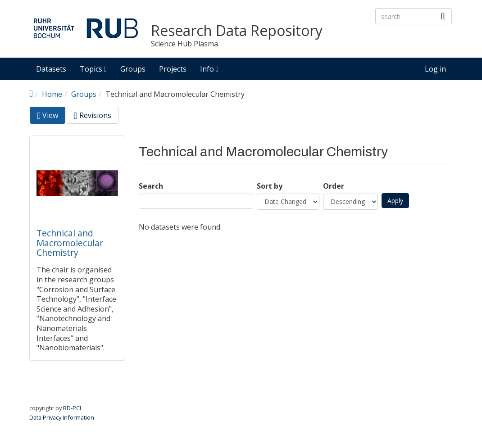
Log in (435, 69)
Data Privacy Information (62, 417)
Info (209, 69)
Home (52, 94)
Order (334, 186)
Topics (93, 69)
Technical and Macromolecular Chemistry (70, 243)
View (51, 117)
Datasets (51, 69)
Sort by (270, 186)
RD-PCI (72, 408)
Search (151, 186)
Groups (133, 69)
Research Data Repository (237, 31)
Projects (173, 69)
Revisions (93, 115)
